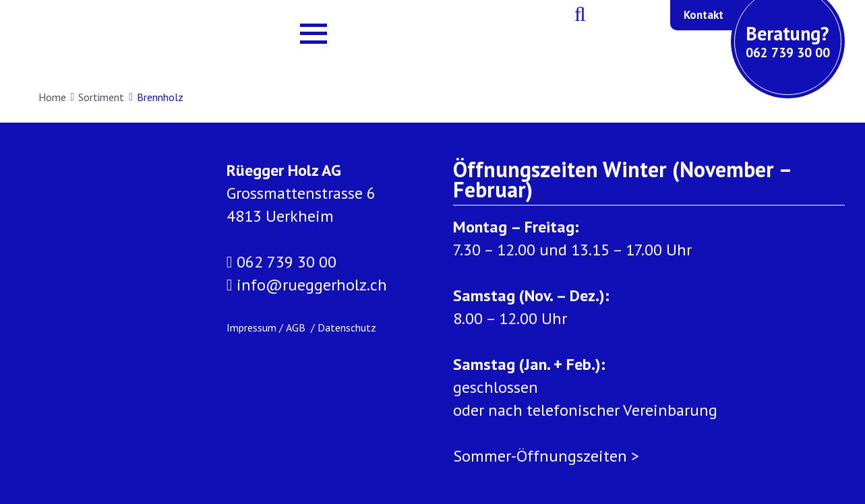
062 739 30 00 (281, 262)
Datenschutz (347, 327)
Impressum (251, 327)
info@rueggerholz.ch (307, 285)
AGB (297, 327)
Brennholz (160, 97)
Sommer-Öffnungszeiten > (546, 456)
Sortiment (106, 97)
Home (57, 97)
